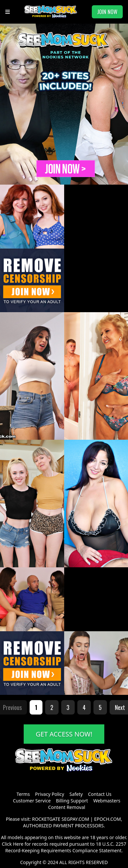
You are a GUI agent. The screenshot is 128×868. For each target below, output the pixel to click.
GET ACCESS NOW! (64, 734)
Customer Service (32, 801)
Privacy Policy (50, 794)
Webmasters (107, 801)
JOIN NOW (107, 12)
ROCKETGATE (46, 819)
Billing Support (72, 801)
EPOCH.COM (108, 819)
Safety (76, 794)
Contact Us (100, 794)
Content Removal (67, 807)
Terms (23, 794)
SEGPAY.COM (75, 819)
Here (18, 844)
